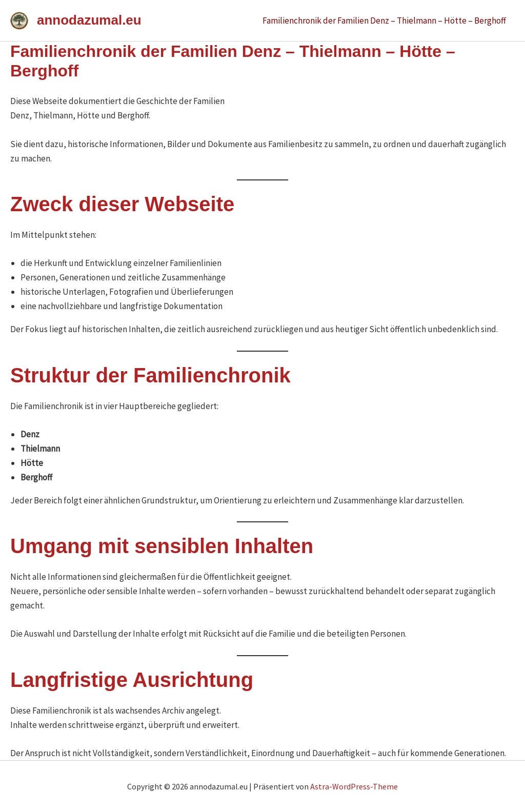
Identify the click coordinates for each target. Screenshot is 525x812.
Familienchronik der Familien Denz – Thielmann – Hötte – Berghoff (384, 21)
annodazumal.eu (89, 20)
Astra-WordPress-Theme (354, 786)
